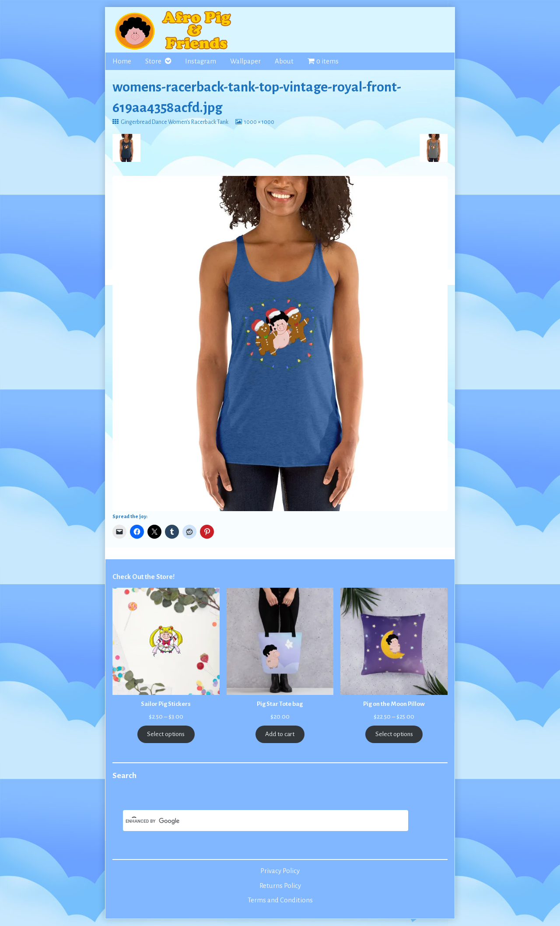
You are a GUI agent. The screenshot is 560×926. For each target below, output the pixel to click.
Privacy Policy (280, 871)
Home (122, 61)
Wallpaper (245, 61)
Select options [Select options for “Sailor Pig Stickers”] (166, 734)
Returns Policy (280, 886)
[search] (255, 821)
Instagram (201, 61)
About (284, 61)
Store (153, 61)
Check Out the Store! (143, 577)
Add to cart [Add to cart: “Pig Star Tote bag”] (280, 734)
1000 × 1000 (259, 122)
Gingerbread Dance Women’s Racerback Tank (174, 122)
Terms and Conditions (280, 900)
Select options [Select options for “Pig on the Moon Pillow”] (394, 734)
